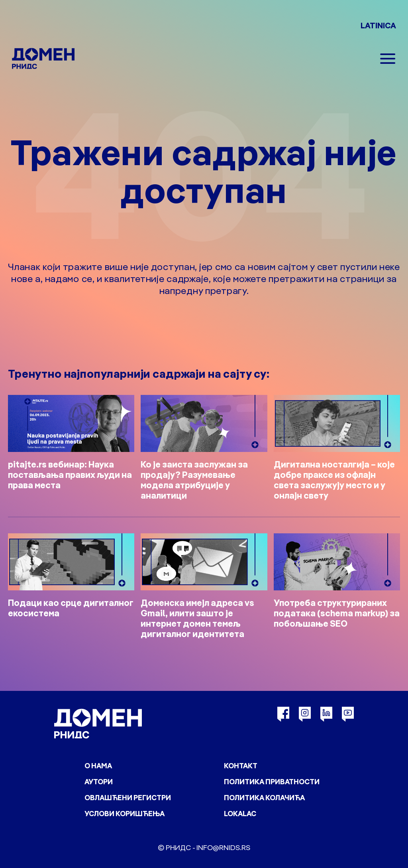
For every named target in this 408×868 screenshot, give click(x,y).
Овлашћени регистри (128, 798)
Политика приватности (272, 782)
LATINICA (378, 25)
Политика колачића (264, 798)
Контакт (241, 766)
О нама (98, 766)
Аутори (99, 782)
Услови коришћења (125, 814)
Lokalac (240, 814)
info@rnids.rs (223, 847)
